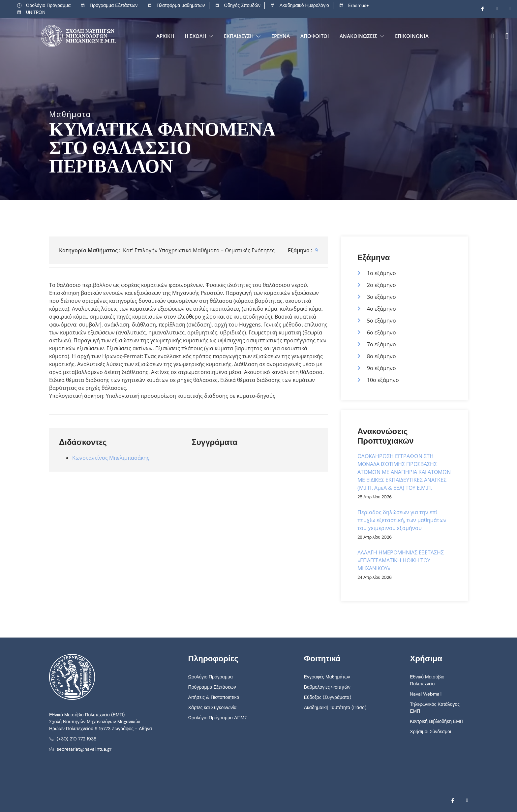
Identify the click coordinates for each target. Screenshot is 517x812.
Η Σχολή (199, 36)
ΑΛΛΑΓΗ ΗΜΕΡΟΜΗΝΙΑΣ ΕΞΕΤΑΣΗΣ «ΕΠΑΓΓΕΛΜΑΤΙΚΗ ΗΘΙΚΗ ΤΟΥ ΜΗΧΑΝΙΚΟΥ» (401, 560)
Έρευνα (281, 36)
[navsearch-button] (492, 36)
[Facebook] (480, 9)
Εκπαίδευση (242, 36)
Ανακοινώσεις (362, 36)
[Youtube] (493, 9)
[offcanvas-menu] (504, 36)
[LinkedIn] (505, 9)
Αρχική (165, 36)
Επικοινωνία (412, 36)
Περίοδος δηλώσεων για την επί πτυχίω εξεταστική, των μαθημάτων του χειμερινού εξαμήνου (402, 520)
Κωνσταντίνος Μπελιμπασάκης (111, 458)
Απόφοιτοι (315, 36)
